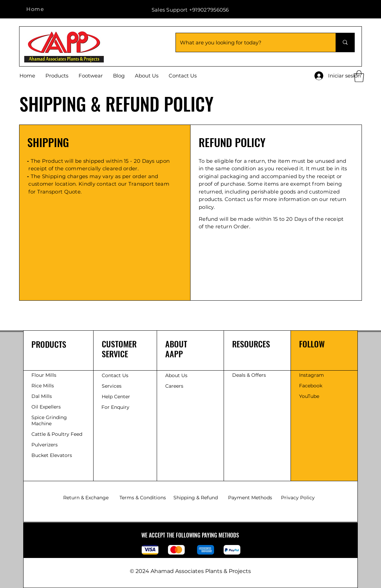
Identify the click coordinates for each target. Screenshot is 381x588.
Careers (174, 386)
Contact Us (115, 375)
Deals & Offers (250, 375)
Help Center (117, 397)
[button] (359, 76)
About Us (176, 375)
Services (112, 386)
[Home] (36, 9)
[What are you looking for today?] (251, 42)
